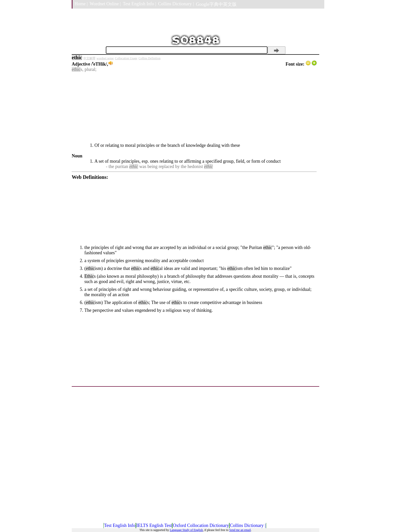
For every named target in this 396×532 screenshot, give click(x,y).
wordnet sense (105, 58)
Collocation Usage (126, 58)
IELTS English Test (154, 525)
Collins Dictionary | (176, 4)
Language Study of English (186, 530)
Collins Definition (149, 58)
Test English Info (120, 525)
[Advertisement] (194, 107)
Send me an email (240, 530)
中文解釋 (89, 58)
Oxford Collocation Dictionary (201, 525)
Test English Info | (139, 4)
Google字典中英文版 (216, 4)
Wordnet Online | (105, 4)
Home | (81, 4)
